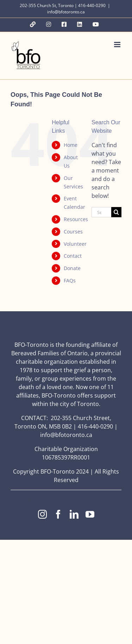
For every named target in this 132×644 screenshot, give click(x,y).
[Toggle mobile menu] (118, 45)
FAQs (70, 280)
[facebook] (58, 514)
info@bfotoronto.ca (66, 12)
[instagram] (42, 514)
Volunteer (75, 244)
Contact (73, 256)
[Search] (116, 212)
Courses (73, 232)
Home (71, 145)
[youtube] (90, 514)
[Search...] (101, 212)
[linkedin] (74, 514)
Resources (76, 219)
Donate (72, 268)
